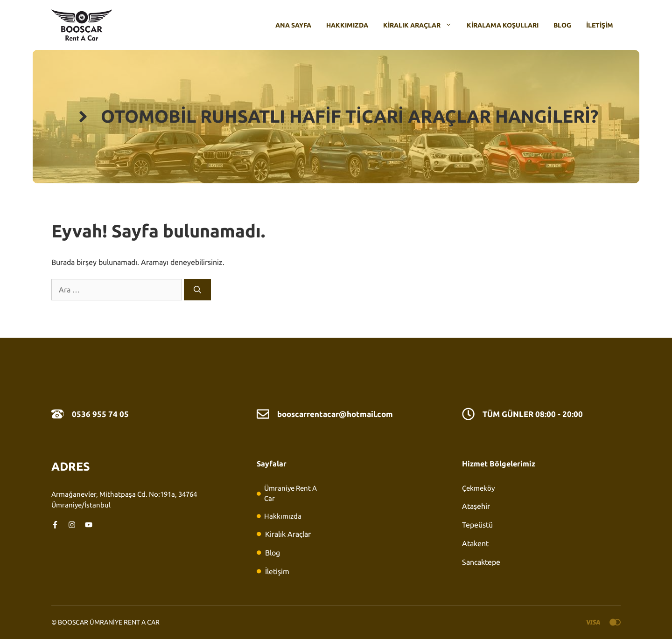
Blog (562, 25)
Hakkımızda (347, 25)
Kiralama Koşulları (503, 25)
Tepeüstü (477, 525)
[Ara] (197, 290)
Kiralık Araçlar (421, 25)
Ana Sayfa (293, 25)
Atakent (475, 543)
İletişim (600, 25)
